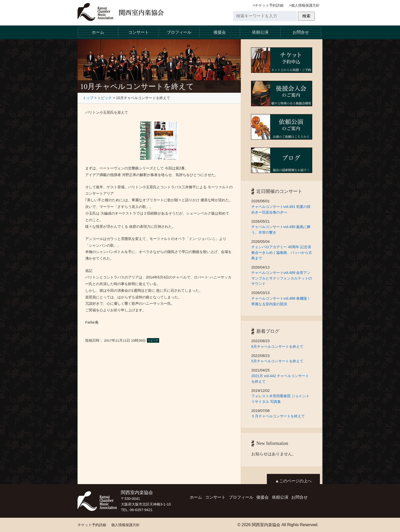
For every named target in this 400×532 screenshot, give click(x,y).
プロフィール (179, 32)
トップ (88, 98)
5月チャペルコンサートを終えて (279, 361)
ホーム (98, 32)
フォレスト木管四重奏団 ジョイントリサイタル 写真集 (280, 399)
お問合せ (301, 32)
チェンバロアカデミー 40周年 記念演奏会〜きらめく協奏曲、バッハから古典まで (282, 252)
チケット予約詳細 (269, 5)
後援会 (220, 32)
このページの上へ (295, 481)
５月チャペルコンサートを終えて (278, 416)
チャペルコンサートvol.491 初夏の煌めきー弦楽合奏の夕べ (281, 209)
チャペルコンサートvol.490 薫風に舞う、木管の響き (281, 230)
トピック (105, 98)
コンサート (139, 32)
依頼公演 (260, 32)
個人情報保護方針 (305, 5)
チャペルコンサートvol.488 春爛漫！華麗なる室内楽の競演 (281, 301)
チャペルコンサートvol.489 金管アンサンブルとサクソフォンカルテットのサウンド (282, 278)
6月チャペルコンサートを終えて (279, 347)
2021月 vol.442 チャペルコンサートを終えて (280, 379)
